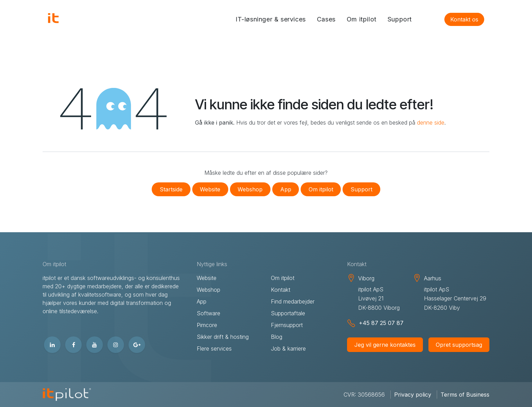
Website (210, 189)
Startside (171, 189)
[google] (137, 345)
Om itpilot (321, 189)
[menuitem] (271, 20)
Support (361, 189)
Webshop (250, 189)
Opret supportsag (459, 345)
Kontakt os (464, 19)
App (286, 189)
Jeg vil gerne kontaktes (385, 345)
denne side (431, 123)
